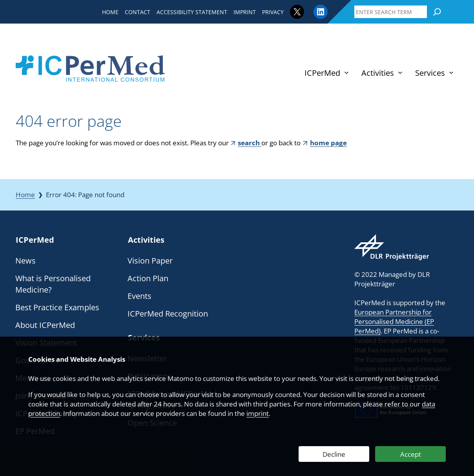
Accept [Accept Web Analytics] (411, 454)
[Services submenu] (451, 73)
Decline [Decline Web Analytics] (334, 454)
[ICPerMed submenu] (346, 73)
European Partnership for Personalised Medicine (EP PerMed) (394, 321)
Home (25, 195)
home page (328, 143)
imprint (258, 413)
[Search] (437, 12)
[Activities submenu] (400, 73)
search (250, 143)
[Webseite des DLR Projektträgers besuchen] (392, 247)
